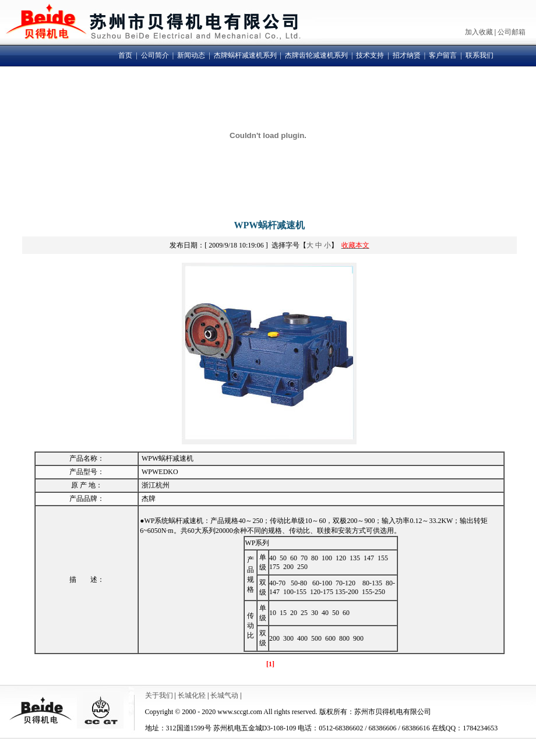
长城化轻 (192, 695)
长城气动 (224, 695)
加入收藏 (479, 32)
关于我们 (159, 695)
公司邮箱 (512, 32)
